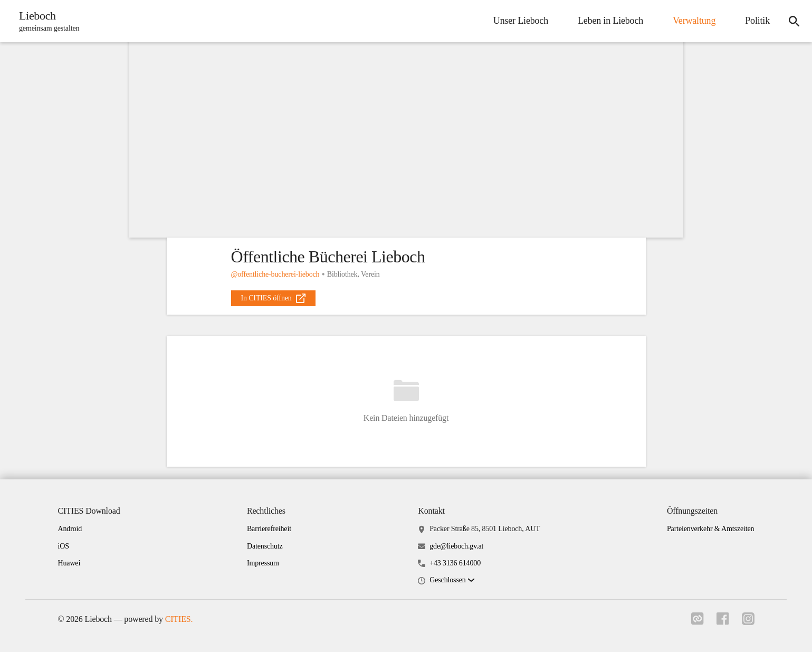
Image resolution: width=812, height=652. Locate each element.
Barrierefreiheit (269, 529)
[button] (452, 580)
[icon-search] (794, 21)
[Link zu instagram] (748, 622)
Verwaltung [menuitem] (694, 21)
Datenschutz (265, 546)
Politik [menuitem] (757, 21)
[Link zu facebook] (723, 622)
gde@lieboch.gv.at (456, 546)
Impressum (263, 563)
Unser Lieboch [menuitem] (521, 21)
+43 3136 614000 (455, 563)
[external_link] (273, 298)
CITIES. (179, 619)
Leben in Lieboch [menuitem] (610, 21)
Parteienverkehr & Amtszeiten (711, 529)
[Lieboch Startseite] (46, 21)
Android (70, 529)
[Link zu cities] (698, 622)
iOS (64, 546)
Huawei (69, 563)
